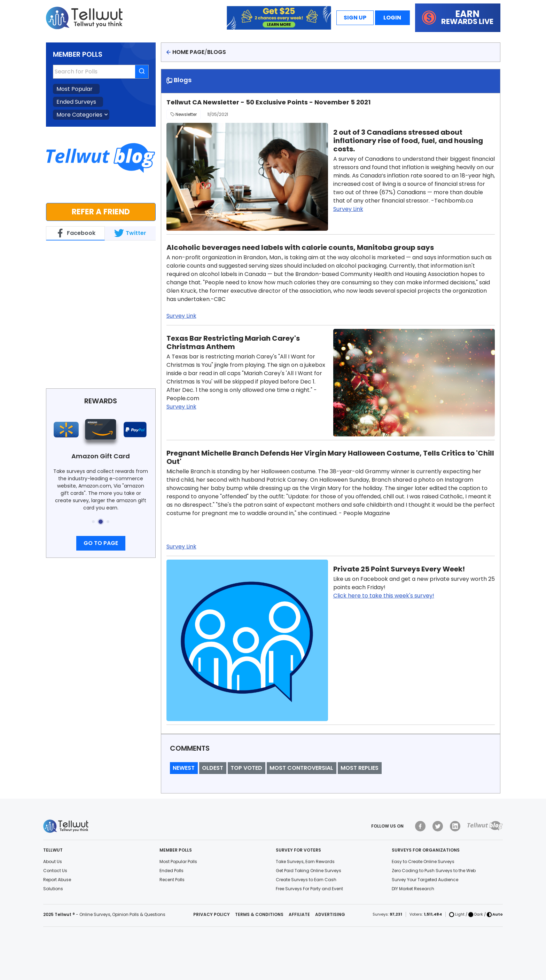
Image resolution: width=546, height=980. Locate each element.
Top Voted (246, 768)
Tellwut (56, 248)
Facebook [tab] (75, 233)
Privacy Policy (212, 914)
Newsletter (184, 114)
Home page (188, 52)
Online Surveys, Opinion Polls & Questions (122, 914)
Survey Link (348, 209)
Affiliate (299, 914)
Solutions (53, 889)
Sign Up (355, 18)
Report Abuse (57, 880)
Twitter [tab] (130, 233)
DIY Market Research (413, 889)
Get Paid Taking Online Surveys (309, 871)
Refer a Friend (101, 212)
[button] (93, 522)
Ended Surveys (76, 102)
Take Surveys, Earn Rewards (305, 862)
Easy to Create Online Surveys (423, 862)
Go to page (101, 543)
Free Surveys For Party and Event (309, 889)
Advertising (330, 914)
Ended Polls (171, 871)
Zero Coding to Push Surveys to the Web (434, 871)
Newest (184, 768)
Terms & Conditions (259, 914)
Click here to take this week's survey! (384, 596)
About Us (53, 862)
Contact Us (55, 871)
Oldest (213, 768)
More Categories (79, 115)
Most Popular (75, 89)
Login (392, 18)
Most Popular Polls (178, 862)
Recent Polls (172, 880)
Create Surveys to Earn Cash (306, 880)
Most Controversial (301, 768)
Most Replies (360, 768)
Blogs (217, 52)
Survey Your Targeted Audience (425, 880)
